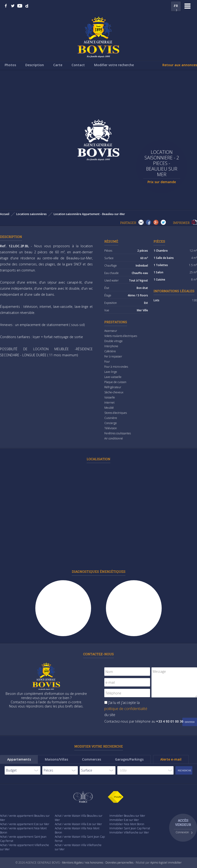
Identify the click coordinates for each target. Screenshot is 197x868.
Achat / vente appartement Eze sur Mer (25, 824)
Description (35, 65)
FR (176, 6)
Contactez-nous (98, 654)
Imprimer (194, 222)
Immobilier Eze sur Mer (124, 820)
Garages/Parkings (129, 759)
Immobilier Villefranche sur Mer (129, 832)
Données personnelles (119, 863)
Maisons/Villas (56, 759)
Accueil (5, 214)
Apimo (154, 863)
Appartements (19, 759)
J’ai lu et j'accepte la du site (126, 709)
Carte (58, 65)
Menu (187, 6)
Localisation (98, 459)
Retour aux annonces (180, 65)
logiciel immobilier (170, 863)
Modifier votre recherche (114, 65)
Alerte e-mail (171, 759)
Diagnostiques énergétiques (99, 571)
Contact (78, 65)
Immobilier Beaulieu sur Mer (127, 816)
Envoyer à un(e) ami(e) (141, 222)
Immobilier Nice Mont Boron (127, 824)
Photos (10, 65)
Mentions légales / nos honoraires (83, 863)
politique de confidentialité (126, 709)
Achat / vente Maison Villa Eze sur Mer (78, 824)
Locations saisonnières (31, 214)
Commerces (92, 759)
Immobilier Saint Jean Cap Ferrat (130, 828)
